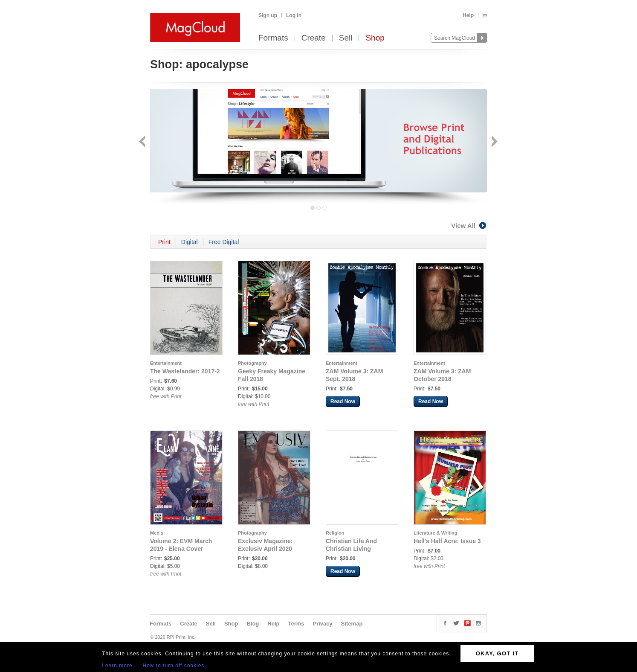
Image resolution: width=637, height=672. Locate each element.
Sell (346, 38)
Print (164, 242)
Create (314, 38)
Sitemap (352, 624)
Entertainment (166, 363)
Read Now (343, 401)
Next (494, 142)
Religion (335, 533)
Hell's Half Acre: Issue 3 (447, 541)
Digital (190, 242)
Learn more (117, 666)
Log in (294, 15)
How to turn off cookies (174, 666)
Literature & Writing (435, 533)
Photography (252, 363)
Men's (157, 533)
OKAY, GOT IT (497, 653)
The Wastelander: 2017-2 (185, 371)
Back (143, 142)
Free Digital (224, 242)
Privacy (323, 624)
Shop (375, 38)
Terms (296, 624)
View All (469, 225)
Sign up (268, 15)
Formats (273, 38)
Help (468, 15)
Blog (253, 624)
